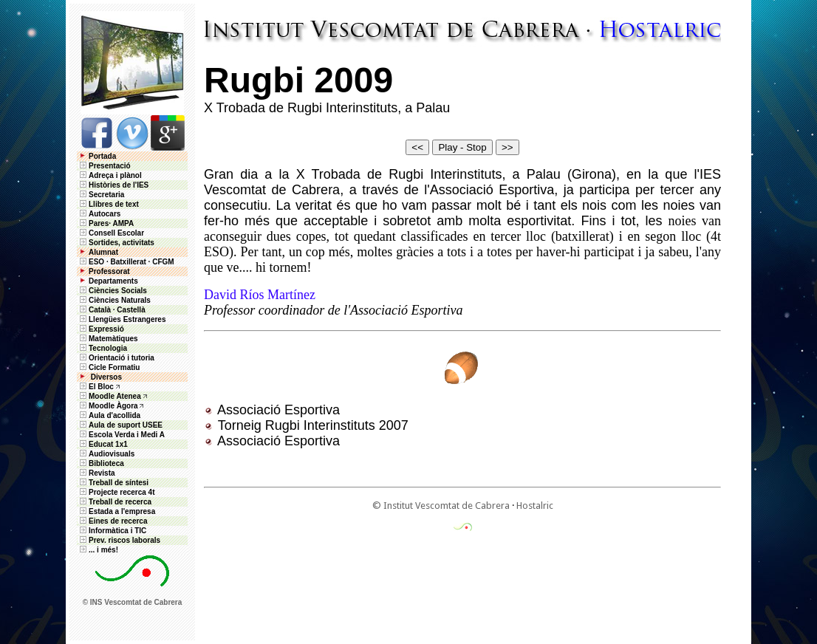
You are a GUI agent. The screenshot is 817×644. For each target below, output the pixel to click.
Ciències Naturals (114, 300)
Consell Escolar (111, 233)
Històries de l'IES (113, 185)
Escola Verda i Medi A (121, 435)
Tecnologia (102, 348)
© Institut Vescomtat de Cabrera (441, 506)
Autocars (105, 214)
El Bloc (96, 387)
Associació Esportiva (278, 410)
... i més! (98, 550)
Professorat (104, 271)
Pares (99, 223)
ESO (91, 262)
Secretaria (101, 195)
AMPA (123, 223)
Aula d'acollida (109, 415)
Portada (97, 156)
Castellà (131, 310)
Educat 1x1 (103, 444)
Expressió (101, 329)
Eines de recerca (113, 521)
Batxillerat (128, 262)
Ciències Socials (112, 291)
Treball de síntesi (113, 483)
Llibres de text (108, 204)
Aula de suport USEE (120, 425)
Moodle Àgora (113, 406)
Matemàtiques (108, 339)
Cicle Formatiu (109, 367)
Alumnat (103, 252)
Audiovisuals (106, 454)
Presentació (104, 166)
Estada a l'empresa (116, 511)
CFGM (163, 262)
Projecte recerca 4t (116, 492)
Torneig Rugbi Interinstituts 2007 (313, 425)
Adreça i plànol (110, 175)
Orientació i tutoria (116, 358)
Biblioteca (101, 463)
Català (100, 310)
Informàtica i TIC (112, 531)
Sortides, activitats (122, 243)
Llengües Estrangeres (122, 319)
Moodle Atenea (115, 396)
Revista (96, 473)
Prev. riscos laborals (119, 540)
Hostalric (535, 506)
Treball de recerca (114, 502)
